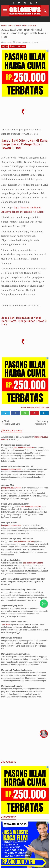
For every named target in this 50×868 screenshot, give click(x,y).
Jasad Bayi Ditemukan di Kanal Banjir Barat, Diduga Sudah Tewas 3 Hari (25, 144)
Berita (23, 408)
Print (13, 46)
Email (22, 46)
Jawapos (30, 408)
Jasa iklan (6, 624)
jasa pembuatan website (24, 448)
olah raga (45, 408)
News (38, 408)
